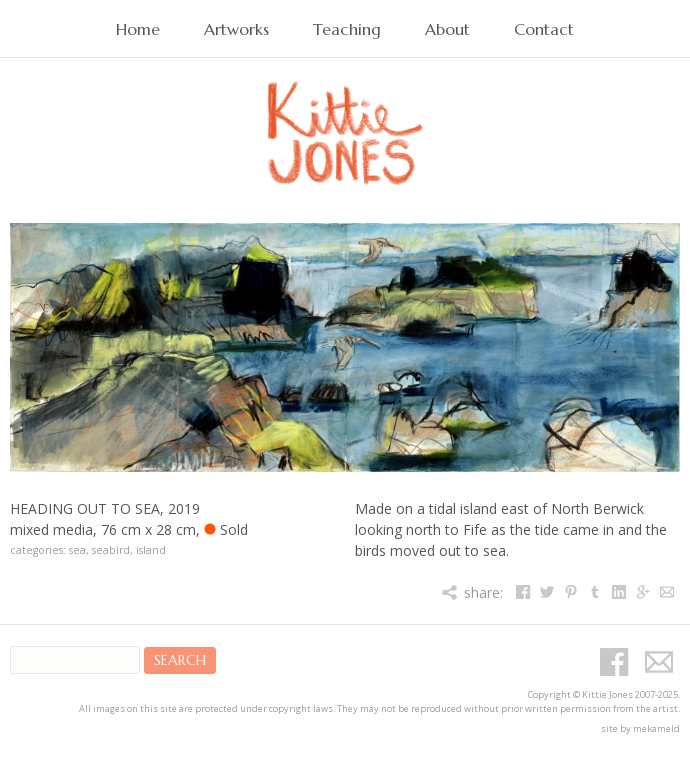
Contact (544, 29)
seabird (111, 550)
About (447, 29)
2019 (184, 508)
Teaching (347, 29)
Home (138, 29)
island (151, 550)
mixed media (51, 529)
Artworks (236, 29)
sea (77, 550)
